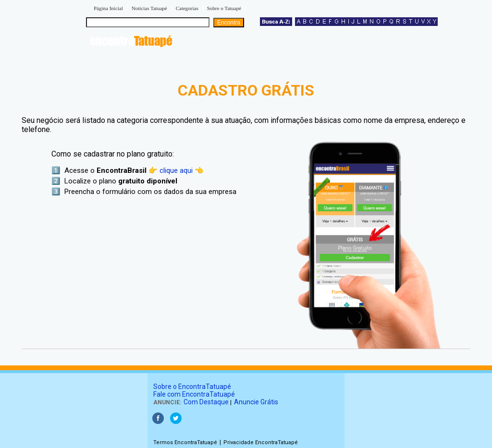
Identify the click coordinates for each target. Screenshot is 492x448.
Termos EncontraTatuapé (185, 442)
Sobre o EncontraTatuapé (192, 387)
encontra (131, 41)
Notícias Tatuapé (149, 8)
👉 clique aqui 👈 (176, 170)
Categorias (187, 8)
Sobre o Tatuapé (224, 8)
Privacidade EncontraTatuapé (261, 442)
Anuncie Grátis (256, 402)
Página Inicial (108, 8)
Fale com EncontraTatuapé (194, 394)
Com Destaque (206, 402)
